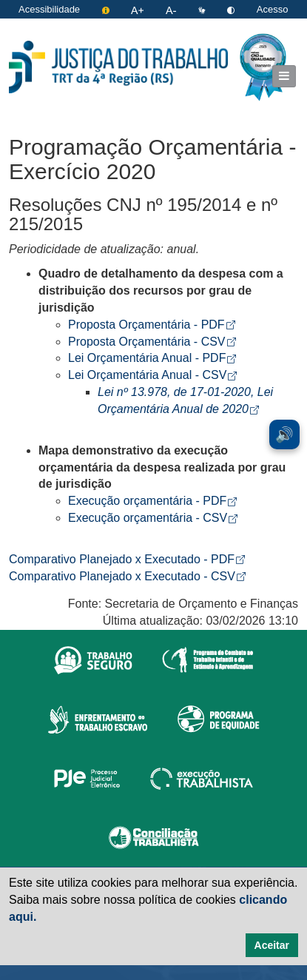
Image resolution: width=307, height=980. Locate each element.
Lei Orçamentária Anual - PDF (152, 358)
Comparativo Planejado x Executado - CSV (127, 576)
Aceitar (272, 945)
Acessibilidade (49, 9)
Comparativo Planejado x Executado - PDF (127, 559)
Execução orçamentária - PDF (152, 501)
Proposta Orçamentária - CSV (152, 342)
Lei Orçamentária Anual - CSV (152, 375)
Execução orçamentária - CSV (153, 518)
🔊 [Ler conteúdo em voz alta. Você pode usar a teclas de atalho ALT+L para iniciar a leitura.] (284, 434)
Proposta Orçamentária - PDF (152, 325)
